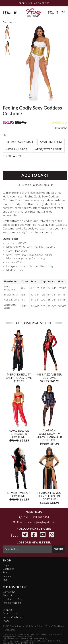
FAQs (6, 621)
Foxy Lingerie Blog (12, 599)
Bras (5, 572)
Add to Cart (35, 175)
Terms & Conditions (55, 626)
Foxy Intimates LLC (19, 626)
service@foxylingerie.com (41, 522)
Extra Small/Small (20, 142)
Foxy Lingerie (23, 634)
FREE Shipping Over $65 (34, 3)
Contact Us (9, 592)
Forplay (49, 266)
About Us (8, 595)
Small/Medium (51, 142)
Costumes (8, 569)
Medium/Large (16, 149)
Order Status (10, 613)
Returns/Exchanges (13, 617)
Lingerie (7, 565)
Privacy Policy (36, 626)
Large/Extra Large (48, 149)
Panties (7, 576)
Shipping (7, 610)
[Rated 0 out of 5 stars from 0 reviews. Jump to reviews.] (60, 125)
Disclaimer (10, 630)
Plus (5, 580)
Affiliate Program (12, 603)
